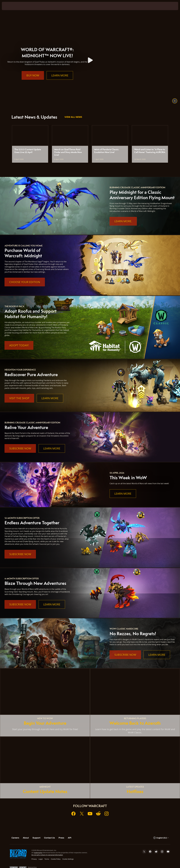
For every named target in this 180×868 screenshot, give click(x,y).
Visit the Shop (19, 398)
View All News (73, 117)
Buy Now (33, 80)
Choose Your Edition (25, 282)
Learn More (60, 80)
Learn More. (123, 221)
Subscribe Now (20, 448)
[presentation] (10, 6)
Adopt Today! (19, 345)
